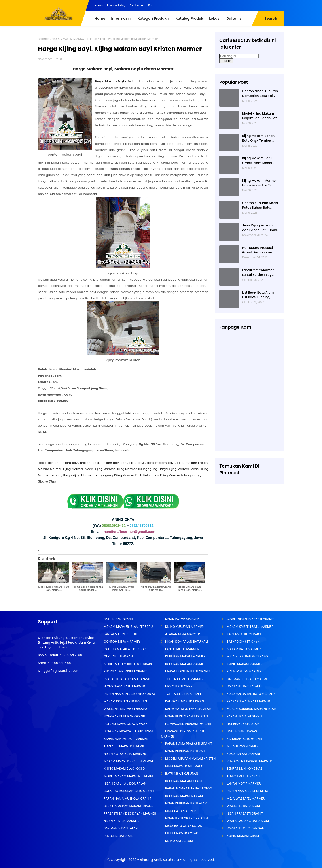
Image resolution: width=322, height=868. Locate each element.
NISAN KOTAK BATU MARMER (124, 754)
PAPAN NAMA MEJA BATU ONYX (188, 788)
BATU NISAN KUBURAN (181, 774)
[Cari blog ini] (239, 56)
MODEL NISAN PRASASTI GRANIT (250, 619)
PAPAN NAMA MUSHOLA (244, 716)
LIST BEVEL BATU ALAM (243, 724)
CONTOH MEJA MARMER (121, 642)
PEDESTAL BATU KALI (118, 836)
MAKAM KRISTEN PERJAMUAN (125, 701)
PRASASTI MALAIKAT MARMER (248, 701)
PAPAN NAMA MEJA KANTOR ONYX (129, 694)
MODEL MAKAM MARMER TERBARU (129, 776)
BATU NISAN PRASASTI (243, 731)
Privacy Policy (116, 5)
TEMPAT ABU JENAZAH (243, 776)
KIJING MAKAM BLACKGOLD (124, 768)
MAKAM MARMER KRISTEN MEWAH (128, 761)
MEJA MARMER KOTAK (181, 833)
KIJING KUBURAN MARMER (184, 627)
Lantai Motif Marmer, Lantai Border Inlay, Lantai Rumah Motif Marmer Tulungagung (259, 272)
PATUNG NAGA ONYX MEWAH (125, 724)
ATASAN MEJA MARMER (182, 634)
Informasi (120, 18)
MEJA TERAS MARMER (242, 746)
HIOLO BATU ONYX (178, 686)
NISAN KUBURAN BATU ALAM (186, 803)
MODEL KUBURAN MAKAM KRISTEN (190, 759)
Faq (151, 5)
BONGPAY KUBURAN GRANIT (124, 716)
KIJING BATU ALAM (179, 841)
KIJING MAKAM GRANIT (243, 836)
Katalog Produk (189, 18)
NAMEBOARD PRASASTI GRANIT (188, 724)
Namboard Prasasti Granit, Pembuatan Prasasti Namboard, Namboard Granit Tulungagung (258, 250)
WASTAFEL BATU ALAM (243, 686)
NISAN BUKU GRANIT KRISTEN (186, 716)
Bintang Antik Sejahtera (159, 860)
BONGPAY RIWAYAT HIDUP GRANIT (129, 731)
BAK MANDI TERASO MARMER (248, 679)
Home (99, 5)
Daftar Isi (234, 18)
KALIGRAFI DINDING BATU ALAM (188, 709)
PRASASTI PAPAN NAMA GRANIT (127, 679)
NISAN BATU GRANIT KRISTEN (186, 818)
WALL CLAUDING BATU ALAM (247, 821)
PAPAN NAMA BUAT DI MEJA (247, 791)
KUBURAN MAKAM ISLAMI (183, 781)
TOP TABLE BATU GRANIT (183, 694)
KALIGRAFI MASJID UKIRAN (184, 701)
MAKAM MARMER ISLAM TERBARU (128, 627)
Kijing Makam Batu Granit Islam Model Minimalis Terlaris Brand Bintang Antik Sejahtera (258, 161)
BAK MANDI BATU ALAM (121, 828)
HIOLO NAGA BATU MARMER (124, 686)
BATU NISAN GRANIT (118, 619)
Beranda (44, 39)
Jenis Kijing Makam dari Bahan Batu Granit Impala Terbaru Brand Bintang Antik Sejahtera (261, 228)
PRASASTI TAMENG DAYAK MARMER (129, 813)
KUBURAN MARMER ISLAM (184, 796)
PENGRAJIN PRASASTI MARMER (249, 761)
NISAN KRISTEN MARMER (121, 821)
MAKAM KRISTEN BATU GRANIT (187, 671)
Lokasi (215, 18)
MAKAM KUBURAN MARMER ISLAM (251, 709)
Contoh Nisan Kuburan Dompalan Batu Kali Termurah (260, 94)
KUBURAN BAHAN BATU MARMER (250, 694)
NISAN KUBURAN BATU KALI (185, 751)
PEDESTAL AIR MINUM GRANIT (125, 671)
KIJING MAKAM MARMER (244, 664)
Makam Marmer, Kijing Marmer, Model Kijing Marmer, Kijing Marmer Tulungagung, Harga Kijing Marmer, (114, 469)
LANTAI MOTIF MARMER (182, 649)
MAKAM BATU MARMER (243, 649)
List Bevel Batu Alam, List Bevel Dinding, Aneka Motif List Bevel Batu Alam (259, 295)
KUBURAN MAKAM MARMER (185, 656)
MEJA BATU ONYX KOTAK (183, 826)
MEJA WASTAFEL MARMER (245, 798)
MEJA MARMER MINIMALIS (184, 766)
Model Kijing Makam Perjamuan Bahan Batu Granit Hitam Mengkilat (261, 116)
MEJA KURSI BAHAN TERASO (247, 656)
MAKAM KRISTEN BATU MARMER (250, 627)
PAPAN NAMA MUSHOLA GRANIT (127, 798)
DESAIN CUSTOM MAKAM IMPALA (128, 806)
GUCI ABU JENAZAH (118, 656)
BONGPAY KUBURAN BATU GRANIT (128, 791)
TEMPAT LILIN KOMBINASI (244, 768)
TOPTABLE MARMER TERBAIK (124, 746)
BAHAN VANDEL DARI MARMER (126, 739)
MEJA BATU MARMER (180, 811)
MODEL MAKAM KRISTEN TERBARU (128, 664)
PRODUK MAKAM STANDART (69, 39)
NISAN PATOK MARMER (182, 619)
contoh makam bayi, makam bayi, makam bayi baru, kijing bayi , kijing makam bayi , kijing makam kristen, (128, 463)
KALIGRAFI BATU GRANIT (244, 739)
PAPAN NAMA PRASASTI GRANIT (188, 744)
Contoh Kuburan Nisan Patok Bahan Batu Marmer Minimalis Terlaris (260, 205)
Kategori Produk (152, 18)
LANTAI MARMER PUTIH (120, 634)
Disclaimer (137, 5)
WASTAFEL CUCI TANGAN (245, 828)
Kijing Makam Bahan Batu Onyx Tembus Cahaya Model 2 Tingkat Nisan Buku (258, 138)
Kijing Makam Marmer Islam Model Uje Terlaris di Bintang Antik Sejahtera (261, 183)
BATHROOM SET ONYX (243, 642)
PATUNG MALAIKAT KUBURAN (125, 649)
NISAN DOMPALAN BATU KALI (186, 642)
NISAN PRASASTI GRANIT (244, 813)
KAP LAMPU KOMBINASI (243, 634)
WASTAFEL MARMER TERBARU (125, 709)
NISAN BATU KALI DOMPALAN (125, 783)
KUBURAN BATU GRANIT (244, 754)
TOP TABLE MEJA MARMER (184, 679)
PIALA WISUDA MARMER (244, 671)
